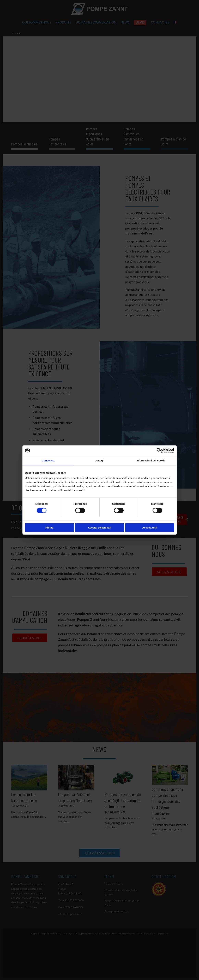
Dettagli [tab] (100, 460)
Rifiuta (49, 528)
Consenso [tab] (48, 460)
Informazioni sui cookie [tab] (151, 460)
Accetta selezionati (99, 528)
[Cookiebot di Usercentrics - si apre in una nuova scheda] (159, 450)
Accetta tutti (150, 528)
